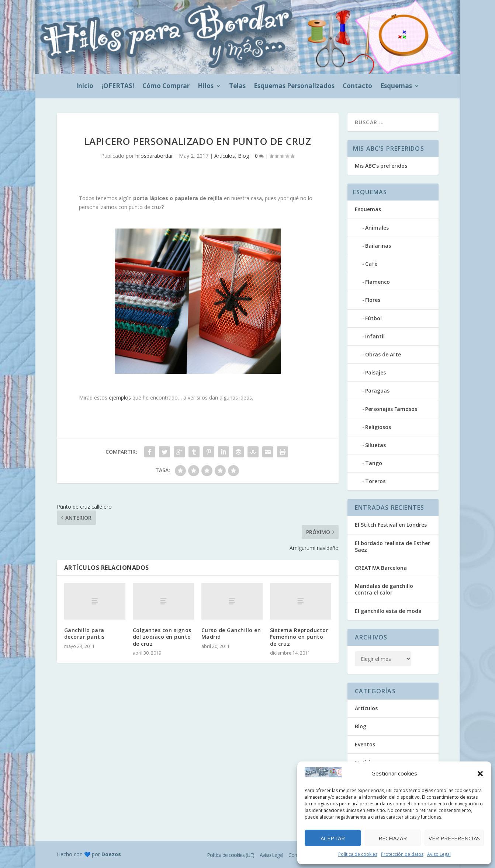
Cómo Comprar (166, 87)
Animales (377, 228)
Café (371, 264)
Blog (243, 156)
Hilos (206, 87)
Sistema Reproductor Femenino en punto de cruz (299, 637)
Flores (373, 300)
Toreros (375, 481)
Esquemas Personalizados (294, 87)
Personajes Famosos (391, 409)
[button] (480, 774)
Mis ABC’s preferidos (381, 166)
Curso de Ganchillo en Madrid (231, 633)
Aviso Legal (439, 854)
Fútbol (373, 318)
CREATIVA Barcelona (381, 568)
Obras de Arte (383, 354)
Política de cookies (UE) (231, 855)
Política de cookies (358, 854)
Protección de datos (402, 854)
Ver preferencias (454, 838)
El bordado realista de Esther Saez (392, 546)
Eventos (365, 744)
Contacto (357, 87)
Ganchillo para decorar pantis (84, 633)
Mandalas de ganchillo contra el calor (384, 589)
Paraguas (377, 391)
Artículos (225, 156)
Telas (237, 87)
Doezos (111, 854)
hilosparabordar (154, 156)
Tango (374, 463)
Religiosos (378, 427)
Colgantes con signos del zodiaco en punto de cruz (162, 637)
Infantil (375, 336)
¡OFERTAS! (118, 87)
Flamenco (378, 282)
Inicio (85, 87)
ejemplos (120, 398)
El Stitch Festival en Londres (391, 525)
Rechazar (393, 838)
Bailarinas (378, 246)
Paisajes (375, 372)
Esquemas (396, 87)
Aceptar (333, 838)
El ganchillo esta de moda (388, 611)
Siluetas (375, 445)
